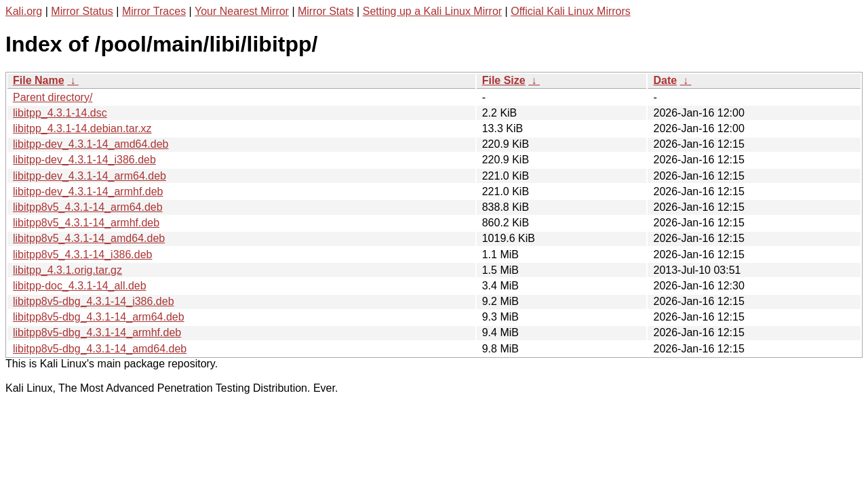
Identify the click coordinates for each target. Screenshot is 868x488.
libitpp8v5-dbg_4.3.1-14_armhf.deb (97, 332)
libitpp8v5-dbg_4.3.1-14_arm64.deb (99, 317)
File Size (504, 80)
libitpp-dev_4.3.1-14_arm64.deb (90, 176)
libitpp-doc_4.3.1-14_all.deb (80, 286)
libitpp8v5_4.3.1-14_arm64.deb (88, 207)
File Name (39, 80)
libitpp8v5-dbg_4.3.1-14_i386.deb (94, 301)
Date (665, 80)
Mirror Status (82, 11)
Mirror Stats (326, 11)
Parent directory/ (53, 97)
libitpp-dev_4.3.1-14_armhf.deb (88, 191)
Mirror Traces (154, 11)
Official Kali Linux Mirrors (571, 11)
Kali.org (24, 11)
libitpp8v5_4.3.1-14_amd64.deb (89, 238)
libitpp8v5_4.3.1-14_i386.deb (83, 255)
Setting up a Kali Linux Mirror (432, 11)
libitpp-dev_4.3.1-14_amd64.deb (91, 144)
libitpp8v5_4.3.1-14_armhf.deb (86, 223)
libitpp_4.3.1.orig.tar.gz (67, 270)
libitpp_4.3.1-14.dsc (60, 113)
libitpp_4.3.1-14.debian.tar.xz (82, 128)
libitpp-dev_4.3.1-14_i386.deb (84, 160)
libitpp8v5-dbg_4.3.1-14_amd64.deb (100, 349)
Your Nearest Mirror (242, 11)
